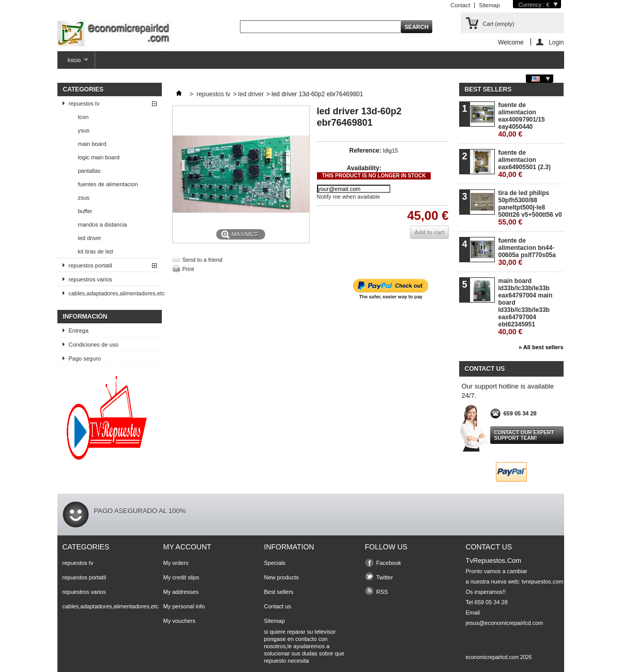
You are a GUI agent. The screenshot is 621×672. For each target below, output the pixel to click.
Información (85, 317)
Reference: (365, 151)
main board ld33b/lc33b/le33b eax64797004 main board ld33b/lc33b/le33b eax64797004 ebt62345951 (526, 307)
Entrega (79, 331)
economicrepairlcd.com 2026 (499, 657)
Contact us (278, 606)
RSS (382, 592)
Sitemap (489, 5)
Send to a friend (203, 260)
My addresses (181, 592)
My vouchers (179, 621)
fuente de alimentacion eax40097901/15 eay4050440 (522, 120)
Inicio (73, 63)
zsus (84, 198)
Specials (275, 563)
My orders (176, 563)
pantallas (89, 171)
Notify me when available (349, 197)
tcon (84, 117)
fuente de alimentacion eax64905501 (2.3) (525, 164)
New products (282, 577)
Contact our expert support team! (524, 435)
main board (92, 144)
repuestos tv (84, 103)
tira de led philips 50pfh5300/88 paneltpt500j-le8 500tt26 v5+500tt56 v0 (530, 208)
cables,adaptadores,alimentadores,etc (115, 293)
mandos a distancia (103, 225)
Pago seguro (85, 359)
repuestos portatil (90, 265)
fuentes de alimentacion (108, 184)
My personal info (184, 606)
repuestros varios (90, 279)
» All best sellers (541, 347)
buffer (85, 211)
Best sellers (488, 89)
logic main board (99, 157)
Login (556, 42)
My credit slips (181, 577)
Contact (460, 5)
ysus (84, 130)
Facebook (389, 563)
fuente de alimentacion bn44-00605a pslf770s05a (527, 252)
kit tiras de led (96, 251)
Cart (499, 24)
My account (187, 547)
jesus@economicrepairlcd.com (505, 623)
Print (188, 269)
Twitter (385, 577)
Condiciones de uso (94, 345)
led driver (90, 238)
